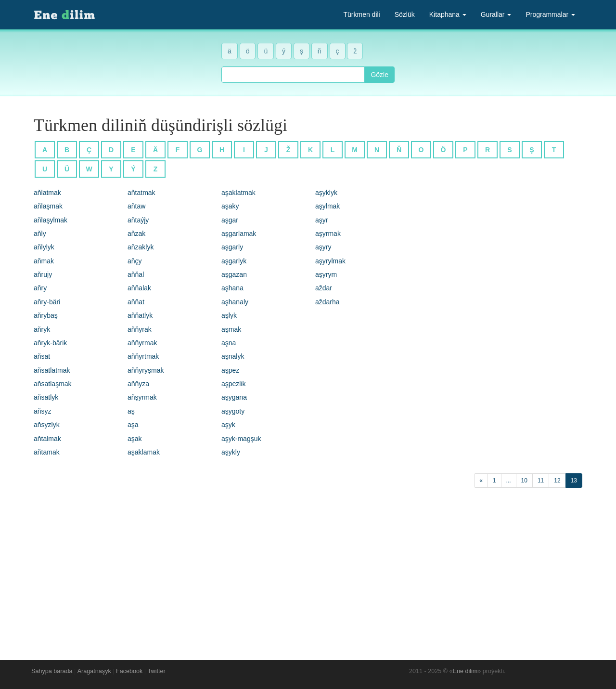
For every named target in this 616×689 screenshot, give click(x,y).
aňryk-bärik (50, 343)
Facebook (129, 671)
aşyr (321, 220)
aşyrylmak (330, 261)
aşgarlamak (239, 234)
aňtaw (136, 206)
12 (557, 481)
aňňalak (139, 288)
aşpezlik (234, 384)
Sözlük (405, 14)
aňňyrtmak (143, 356)
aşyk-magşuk (241, 439)
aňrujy (43, 274)
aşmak (231, 329)
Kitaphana (448, 14)
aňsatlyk (46, 397)
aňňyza (138, 384)
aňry (40, 288)
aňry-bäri (47, 302)
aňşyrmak (142, 397)
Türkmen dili (361, 14)
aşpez (230, 370)
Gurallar (496, 14)
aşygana (234, 397)
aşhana (232, 288)
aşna (229, 343)
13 (574, 481)
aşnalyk (233, 356)
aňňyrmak (142, 343)
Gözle (379, 75)
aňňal (136, 274)
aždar (324, 288)
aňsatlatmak (52, 370)
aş (131, 411)
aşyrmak (328, 234)
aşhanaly (235, 302)
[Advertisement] (308, 572)
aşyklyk (326, 193)
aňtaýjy (138, 220)
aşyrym (326, 274)
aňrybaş (46, 315)
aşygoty (233, 411)
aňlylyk (44, 247)
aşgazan (234, 274)
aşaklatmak (238, 193)
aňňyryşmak (146, 370)
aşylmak (327, 206)
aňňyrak (140, 329)
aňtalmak (47, 439)
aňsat (42, 356)
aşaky (230, 206)
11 (541, 481)
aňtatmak (141, 193)
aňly (40, 234)
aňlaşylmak (51, 220)
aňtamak (47, 452)
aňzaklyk (141, 247)
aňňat (136, 302)
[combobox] (293, 75)
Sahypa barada (52, 671)
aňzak (136, 234)
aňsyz (43, 411)
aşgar (230, 220)
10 (524, 481)
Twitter (157, 671)
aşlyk (229, 315)
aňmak (44, 261)
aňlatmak (47, 193)
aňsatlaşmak (53, 384)
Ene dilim (465, 671)
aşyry (323, 247)
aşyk (228, 425)
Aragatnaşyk (94, 671)
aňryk (42, 329)
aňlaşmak (48, 206)
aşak (135, 439)
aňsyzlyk (47, 425)
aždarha (327, 302)
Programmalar (550, 14)
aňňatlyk (140, 315)
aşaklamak (144, 452)
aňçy (135, 261)
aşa (133, 425)
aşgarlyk (234, 261)
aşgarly (232, 247)
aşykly (231, 452)
